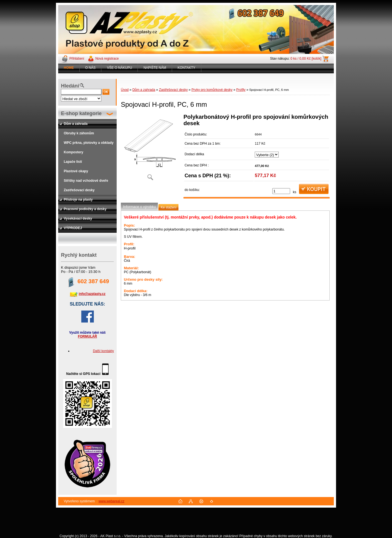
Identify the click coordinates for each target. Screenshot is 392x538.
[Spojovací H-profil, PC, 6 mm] (150, 149)
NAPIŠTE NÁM (155, 68)
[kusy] (281, 191)
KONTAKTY (187, 68)
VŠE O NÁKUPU (119, 68)
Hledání (70, 86)
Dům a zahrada (144, 90)
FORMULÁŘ (88, 336)
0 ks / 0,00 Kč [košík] (306, 59)
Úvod (125, 90)
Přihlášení (77, 59)
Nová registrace (107, 59)
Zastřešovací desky (173, 90)
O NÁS (90, 68)
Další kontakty (103, 351)
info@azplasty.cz (92, 294)
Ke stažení (169, 207)
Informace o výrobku (139, 207)
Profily (241, 90)
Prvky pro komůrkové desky (212, 90)
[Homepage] (69, 68)
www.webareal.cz (112, 501)
